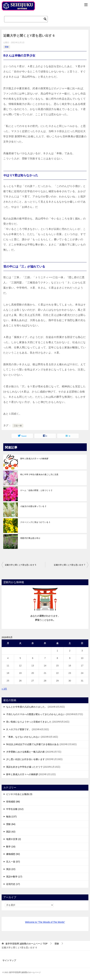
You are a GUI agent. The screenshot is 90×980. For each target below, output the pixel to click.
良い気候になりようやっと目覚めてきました (29, 722)
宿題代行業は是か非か (30, 538)
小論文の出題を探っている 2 (33, 506)
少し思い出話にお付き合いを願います (25, 759)
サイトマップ (9, 960)
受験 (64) (11, 824)
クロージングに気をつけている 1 (35, 522)
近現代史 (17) (13, 884)
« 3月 (4, 689)
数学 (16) (11, 847)
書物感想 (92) (13, 854)
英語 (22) (11, 869)
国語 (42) (11, 832)
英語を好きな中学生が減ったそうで (24, 767)
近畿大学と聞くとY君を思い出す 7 (69, 565)
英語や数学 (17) (14, 877)
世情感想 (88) (13, 802)
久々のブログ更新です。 (19, 729)
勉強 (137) (11, 817)
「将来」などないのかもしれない (23, 737)
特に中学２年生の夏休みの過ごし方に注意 (39, 474)
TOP (26, 944)
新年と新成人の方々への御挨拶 (34, 459)
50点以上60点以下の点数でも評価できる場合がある (33, 744)
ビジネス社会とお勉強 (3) (19, 794)
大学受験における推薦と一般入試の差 (25, 752)
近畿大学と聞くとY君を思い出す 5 (21, 565)
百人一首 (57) (13, 862)
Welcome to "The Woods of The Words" (45, 922)
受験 (7, 47)
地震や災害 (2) (14, 839)
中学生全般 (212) (15, 809)
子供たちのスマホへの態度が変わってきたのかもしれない (36, 714)
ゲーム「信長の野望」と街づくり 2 (36, 490)
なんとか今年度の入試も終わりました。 (27, 707)
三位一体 (18, 426)
